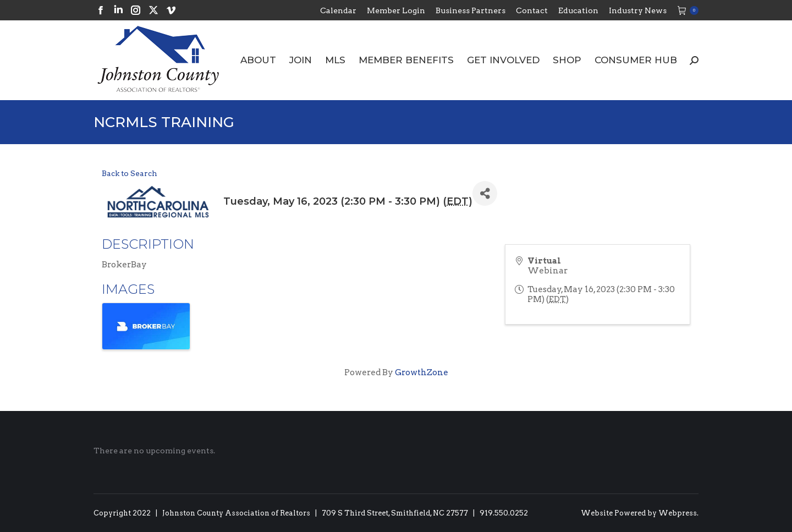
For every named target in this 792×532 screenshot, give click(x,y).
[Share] (485, 193)
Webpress (678, 513)
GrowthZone (422, 372)
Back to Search (130, 173)
